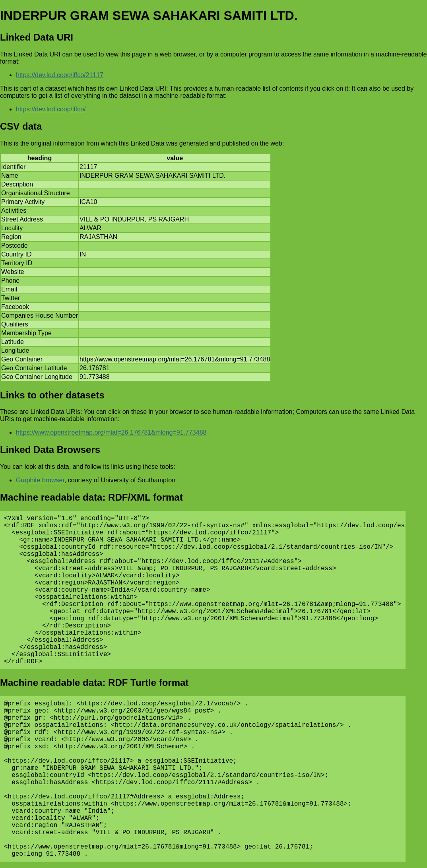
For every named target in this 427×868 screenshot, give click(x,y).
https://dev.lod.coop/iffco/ (51, 109)
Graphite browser (40, 480)
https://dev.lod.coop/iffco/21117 (60, 75)
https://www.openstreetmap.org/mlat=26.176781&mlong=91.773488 (111, 432)
